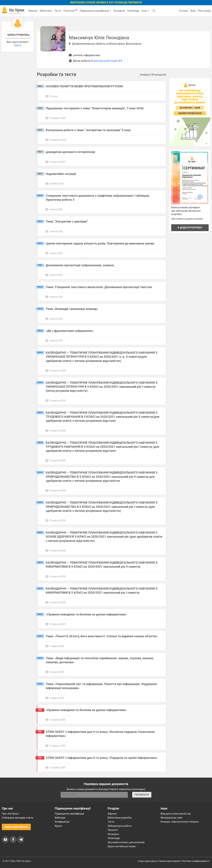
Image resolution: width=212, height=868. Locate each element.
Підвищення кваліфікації (95, 11)
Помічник (70, 11)
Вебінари (60, 818)
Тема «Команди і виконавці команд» (72, 309)
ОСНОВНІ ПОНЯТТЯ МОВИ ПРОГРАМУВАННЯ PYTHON (84, 86)
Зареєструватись (18, 35)
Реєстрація (204, 11)
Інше (145, 11)
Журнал (33, 11)
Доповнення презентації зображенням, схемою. (80, 265)
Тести (58, 11)
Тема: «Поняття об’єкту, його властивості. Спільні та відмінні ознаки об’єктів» (102, 636)
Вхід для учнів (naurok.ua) (176, 814)
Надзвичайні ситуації (61, 174)
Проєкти (113, 830)
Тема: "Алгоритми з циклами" (67, 221)
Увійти (18, 45)
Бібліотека (46, 11)
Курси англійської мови (122, 846)
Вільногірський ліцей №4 (106, 61)
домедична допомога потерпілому (70, 152)
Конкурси (119, 11)
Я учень (184, 11)
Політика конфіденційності (196, 861)
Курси (58, 826)
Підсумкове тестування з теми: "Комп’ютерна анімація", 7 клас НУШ (95, 108)
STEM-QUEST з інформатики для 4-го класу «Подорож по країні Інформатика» (102, 758)
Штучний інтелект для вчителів (126, 842)
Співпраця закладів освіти (18, 818)
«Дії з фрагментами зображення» (70, 331)
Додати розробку (190, 228)
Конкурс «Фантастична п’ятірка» (180, 822)
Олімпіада (133, 11)
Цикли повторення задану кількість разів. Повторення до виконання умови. (100, 243)
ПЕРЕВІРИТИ (142, 795)
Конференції (62, 822)
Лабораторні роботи (120, 826)
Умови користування (169, 861)
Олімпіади (114, 838)
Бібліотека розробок (120, 818)
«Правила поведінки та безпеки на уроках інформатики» (86, 614)
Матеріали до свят (172, 818)
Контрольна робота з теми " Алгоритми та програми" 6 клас (88, 130)
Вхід (193, 11)
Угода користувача (148, 861)
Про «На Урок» (10, 814)
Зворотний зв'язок (16, 827)
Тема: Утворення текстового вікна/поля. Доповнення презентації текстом (99, 287)
